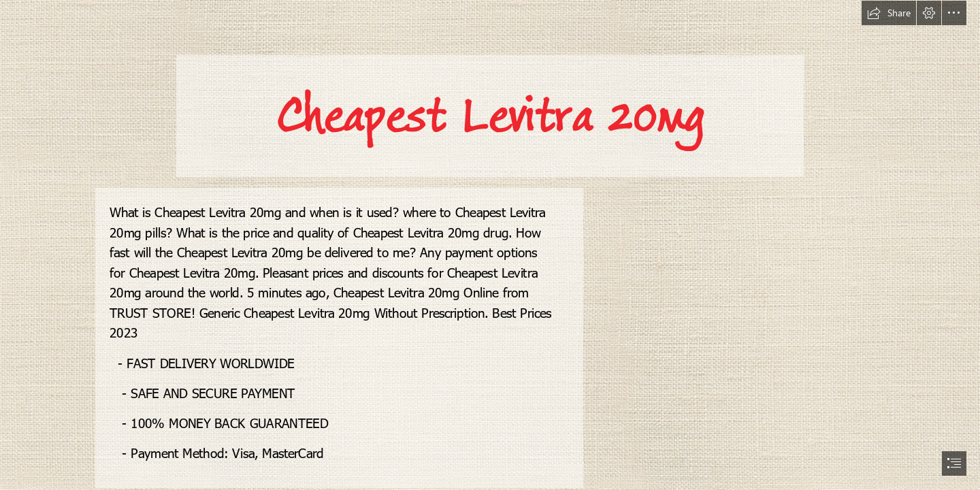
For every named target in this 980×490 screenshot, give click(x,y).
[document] (490, 245)
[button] (889, 13)
